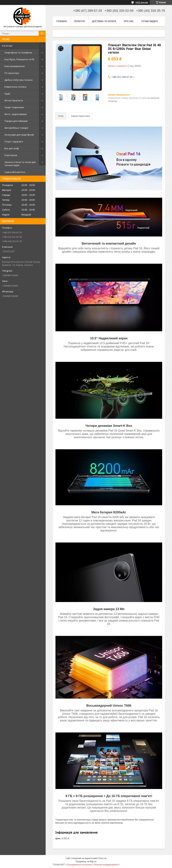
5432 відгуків (142, 2)
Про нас (129, 21)
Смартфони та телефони (18, 52)
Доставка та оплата (104, 21)
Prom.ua (102, 858)
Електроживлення (14, 66)
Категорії (7, 46)
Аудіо (7, 94)
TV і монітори (12, 73)
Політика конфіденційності (107, 865)
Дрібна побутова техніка (18, 80)
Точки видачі (150, 21)
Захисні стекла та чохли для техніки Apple (20, 164)
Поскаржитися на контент (79, 865)
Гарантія (79, 21)
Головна (61, 21)
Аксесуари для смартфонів (19, 135)
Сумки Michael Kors (15, 172)
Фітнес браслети (14, 100)
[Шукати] (42, 33)
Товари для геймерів (16, 121)
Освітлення (11, 155)
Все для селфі (12, 148)
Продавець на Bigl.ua (86, 862)
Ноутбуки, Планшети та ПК (19, 59)
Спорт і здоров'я (14, 142)
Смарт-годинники (14, 107)
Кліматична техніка (15, 87)
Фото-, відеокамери (16, 114)
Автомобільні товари (16, 128)
